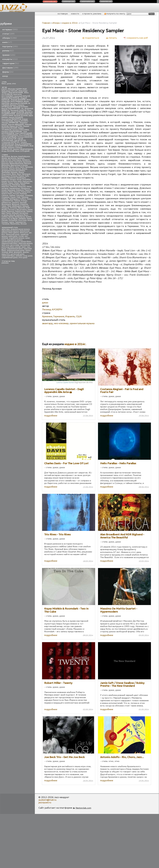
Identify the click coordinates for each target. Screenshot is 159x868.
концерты (10, 59)
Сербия (12, 196)
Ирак (14, 174)
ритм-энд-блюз (8, 247)
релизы (8, 51)
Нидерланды (15, 188)
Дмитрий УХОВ (22, 114)
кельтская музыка (25, 243)
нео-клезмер (61, 323)
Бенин (11, 162)
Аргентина (12, 158)
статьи (8, 34)
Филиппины (15, 224)
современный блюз (15, 249)
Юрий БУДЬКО (8, 146)
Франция (15, 204)
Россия (16, 194)
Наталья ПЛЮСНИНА (21, 130)
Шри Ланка (6, 213)
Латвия (4, 183)
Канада (13, 179)
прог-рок (5, 245)
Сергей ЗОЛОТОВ (9, 139)
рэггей (18, 247)
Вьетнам (5, 167)
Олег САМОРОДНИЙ (23, 133)
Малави (5, 220)
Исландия (6, 176)
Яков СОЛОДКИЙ (22, 151)
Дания (24, 169)
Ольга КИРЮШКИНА (10, 135)
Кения (30, 210)
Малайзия (16, 185)
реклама (5, 263)
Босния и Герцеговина (18, 210)
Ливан (11, 183)
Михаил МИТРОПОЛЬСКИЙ (15, 127)
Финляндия (6, 204)
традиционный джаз (16, 250)
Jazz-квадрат (16, 11)
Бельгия (5, 162)
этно (14, 84)
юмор (5, 76)
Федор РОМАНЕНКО (23, 144)
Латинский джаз (13, 235)
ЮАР (28, 208)
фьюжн (26, 252)
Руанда (5, 222)
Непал (29, 187)
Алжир (4, 158)
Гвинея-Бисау (20, 217)
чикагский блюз (8, 256)
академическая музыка (20, 229)
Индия (21, 172)
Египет (28, 217)
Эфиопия (21, 208)
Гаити (22, 167)
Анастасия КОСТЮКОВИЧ (12, 95)
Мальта (29, 211)
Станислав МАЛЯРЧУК (10, 142)
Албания (15, 213)
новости (75, 14)
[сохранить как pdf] (136, 38)
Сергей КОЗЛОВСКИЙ (12, 140)
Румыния (23, 194)
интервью (10, 30)
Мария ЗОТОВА (16, 126)
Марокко (5, 187)
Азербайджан (24, 156)
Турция (17, 201)
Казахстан (12, 178)
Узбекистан (6, 203)
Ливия (29, 219)
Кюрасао (10, 211)
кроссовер (15, 245)
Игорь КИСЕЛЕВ (8, 151)
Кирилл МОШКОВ (16, 117)
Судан (13, 197)
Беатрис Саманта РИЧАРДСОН (13, 106)
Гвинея (11, 217)
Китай (19, 179)
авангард (6, 229)
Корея (4, 181)
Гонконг (5, 169)
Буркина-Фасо (22, 215)
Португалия (26, 192)
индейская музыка (17, 238)
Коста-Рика (12, 181)
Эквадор (5, 208)
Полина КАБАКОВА (25, 137)
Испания (14, 176)
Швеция (26, 206)
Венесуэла (6, 165)
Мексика (14, 187)
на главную (63, 14)
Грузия (18, 169)
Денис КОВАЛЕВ (18, 112)
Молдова (22, 187)
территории (11, 63)
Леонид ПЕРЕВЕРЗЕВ (10, 123)
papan (4, 89)
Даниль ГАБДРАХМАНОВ (23, 149)
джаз (9, 84)
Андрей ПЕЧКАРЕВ (18, 100)
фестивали (10, 68)
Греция (12, 169)
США (18, 197)
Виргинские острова (19, 165)
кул (30, 233)
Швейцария (17, 206)
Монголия (22, 220)
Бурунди (5, 164)
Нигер (30, 220)
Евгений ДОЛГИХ (21, 116)
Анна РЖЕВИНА (17, 101)
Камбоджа (21, 178)
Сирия (11, 222)
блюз (4, 84)
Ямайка (5, 210)
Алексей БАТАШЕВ (16, 93)
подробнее (51, 415)
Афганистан (6, 160)
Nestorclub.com (83, 808)
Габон (12, 167)
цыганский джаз (17, 254)
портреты (10, 46)
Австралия (6, 156)
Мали (23, 185)
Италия (21, 176)
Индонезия (6, 174)
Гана (17, 167)
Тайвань (5, 199)
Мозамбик (13, 220)
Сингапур (20, 196)
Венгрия (28, 164)
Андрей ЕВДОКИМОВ (11, 98)
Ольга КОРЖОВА (25, 135)
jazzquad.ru (45, 802)
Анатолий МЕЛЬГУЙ (22, 96)
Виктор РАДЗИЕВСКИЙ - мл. (13, 108)
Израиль (14, 172)
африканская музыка (10, 231)
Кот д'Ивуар (13, 219)
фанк (11, 252)
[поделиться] (91, 38)
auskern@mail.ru (47, 800)
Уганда (24, 201)
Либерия (22, 219)
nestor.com (50, 1)
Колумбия (26, 179)
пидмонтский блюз (10, 243)
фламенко (18, 252)
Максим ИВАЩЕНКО (16, 125)
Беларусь (26, 160)
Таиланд (25, 197)
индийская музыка (15, 240)
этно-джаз (23, 258)
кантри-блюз (26, 242)
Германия (29, 167)
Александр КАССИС (10, 91)
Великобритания (17, 164)
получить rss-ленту (115, 14)
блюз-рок (24, 233)
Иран (19, 174)
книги (7, 42)
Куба (20, 181)
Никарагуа (25, 188)
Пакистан (28, 190)
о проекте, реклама (92, 14)
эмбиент (19, 256)
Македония (6, 185)
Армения (21, 158)
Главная (46, 23)
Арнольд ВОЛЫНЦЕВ (19, 103)
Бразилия (27, 162)
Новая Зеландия (8, 190)
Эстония (13, 208)
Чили (9, 206)
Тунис (29, 199)
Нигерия (5, 188)
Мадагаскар (20, 211)
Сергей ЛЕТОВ (20, 140)
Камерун (5, 179)
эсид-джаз (28, 256)
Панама (5, 192)
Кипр (4, 211)
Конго (4, 219)
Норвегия (20, 190)
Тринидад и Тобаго (18, 199)
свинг (24, 247)
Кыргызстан (27, 181)
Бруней (12, 215)
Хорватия (24, 204)
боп (3, 235)
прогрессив (25, 245)
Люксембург (25, 183)
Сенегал (5, 196)
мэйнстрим (13, 236)
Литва (16, 183)
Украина (15, 203)
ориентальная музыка (11, 242)
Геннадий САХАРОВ (18, 110)
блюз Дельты (14, 233)
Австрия (14, 156)
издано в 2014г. (70, 23)
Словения (5, 197)
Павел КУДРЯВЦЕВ (9, 137)
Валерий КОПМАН (21, 107)
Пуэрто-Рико (7, 194)
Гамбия (5, 217)
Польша (17, 192)
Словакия (29, 196)
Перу (11, 192)
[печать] (111, 38)
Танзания (5, 224)
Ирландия (26, 174)
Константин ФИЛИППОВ (11, 119)
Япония (24, 224)
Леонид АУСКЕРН (21, 121)
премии (9, 55)
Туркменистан (7, 201)
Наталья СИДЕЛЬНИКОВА (12, 132)
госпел (21, 236)
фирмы (8, 72)
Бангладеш (17, 160)
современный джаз (10, 258)
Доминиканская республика (13, 171)
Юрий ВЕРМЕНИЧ (22, 146)
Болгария (18, 162)
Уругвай (23, 203)
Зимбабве (6, 172)
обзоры (10, 38)
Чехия (4, 206)
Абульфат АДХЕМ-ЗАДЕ (17, 89)
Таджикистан (20, 222)
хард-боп (6, 254)
